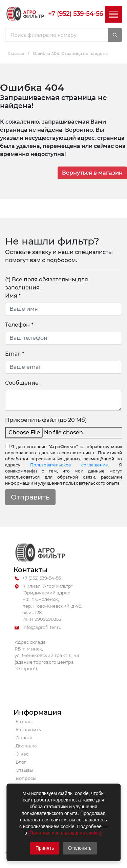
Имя (13, 296)
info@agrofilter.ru (38, 628)
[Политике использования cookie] (65, 833)
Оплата (24, 738)
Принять (45, 848)
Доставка (26, 746)
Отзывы (24, 770)
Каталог (25, 721)
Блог (21, 762)
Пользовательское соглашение (69, 465)
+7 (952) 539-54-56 (76, 14)
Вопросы (26, 778)
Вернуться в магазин (92, 173)
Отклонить (80, 848)
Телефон (19, 325)
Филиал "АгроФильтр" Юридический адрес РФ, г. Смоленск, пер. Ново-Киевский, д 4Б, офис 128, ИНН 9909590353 (48, 603)
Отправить (30, 497)
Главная (16, 54)
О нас (22, 754)
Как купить (28, 730)
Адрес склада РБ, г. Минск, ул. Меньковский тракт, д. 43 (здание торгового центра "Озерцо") (47, 655)
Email (15, 354)
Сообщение (22, 383)
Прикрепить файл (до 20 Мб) (46, 420)
